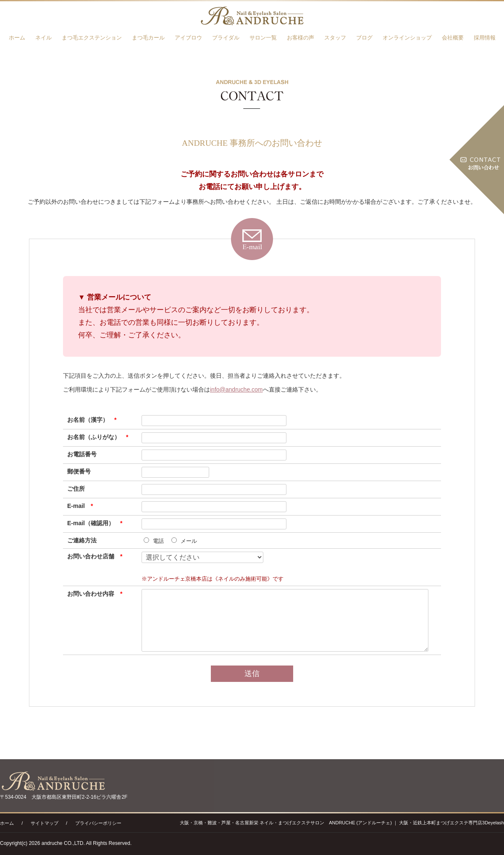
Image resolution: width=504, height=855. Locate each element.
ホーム (17, 38)
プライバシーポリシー (98, 823)
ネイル (43, 38)
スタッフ (335, 38)
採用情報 (485, 38)
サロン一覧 (263, 38)
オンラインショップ (407, 38)
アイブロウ (188, 38)
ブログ (364, 38)
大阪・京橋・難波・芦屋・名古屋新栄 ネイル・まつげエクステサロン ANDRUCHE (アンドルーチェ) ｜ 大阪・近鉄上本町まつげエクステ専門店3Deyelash (342, 823)
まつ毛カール (148, 38)
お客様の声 (301, 38)
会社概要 (453, 38)
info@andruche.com (236, 389)
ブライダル (226, 38)
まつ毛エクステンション (92, 38)
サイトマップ (45, 823)
